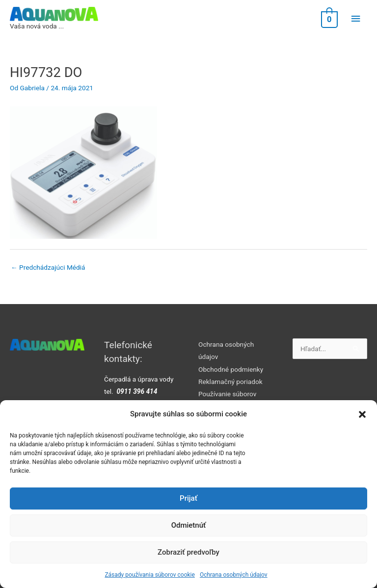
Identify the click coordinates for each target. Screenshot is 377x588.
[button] (362, 414)
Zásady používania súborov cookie (150, 575)
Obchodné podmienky (231, 369)
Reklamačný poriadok (230, 382)
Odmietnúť (189, 525)
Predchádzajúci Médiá (48, 267)
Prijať (188, 498)
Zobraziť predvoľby (188, 552)
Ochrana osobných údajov (234, 575)
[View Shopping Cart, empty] (328, 19)
